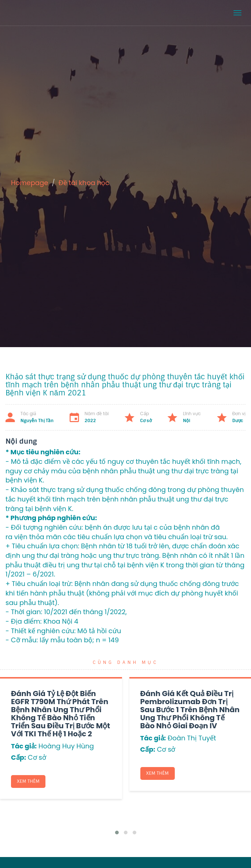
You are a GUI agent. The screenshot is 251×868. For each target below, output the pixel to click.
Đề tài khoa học (84, 183)
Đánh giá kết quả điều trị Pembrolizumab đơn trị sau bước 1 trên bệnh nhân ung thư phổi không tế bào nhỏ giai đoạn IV (190, 710)
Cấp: (19, 757)
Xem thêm (28, 781)
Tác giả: (24, 746)
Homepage (29, 183)
